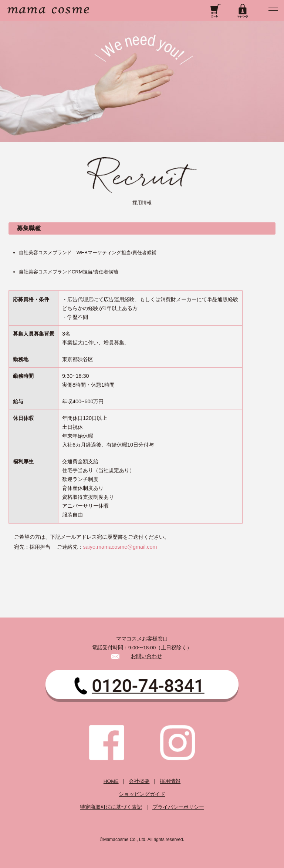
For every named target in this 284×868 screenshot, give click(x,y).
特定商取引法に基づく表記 (111, 807)
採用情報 (170, 781)
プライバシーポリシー (178, 807)
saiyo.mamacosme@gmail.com (120, 547)
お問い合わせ (146, 657)
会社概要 (139, 781)
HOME (111, 781)
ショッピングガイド (142, 794)
